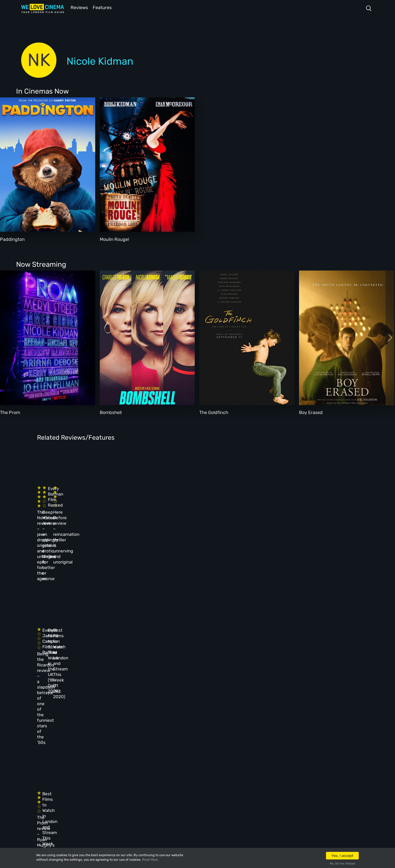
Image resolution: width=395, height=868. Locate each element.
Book (93, 760)
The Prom (10, 412)
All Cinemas (134, 746)
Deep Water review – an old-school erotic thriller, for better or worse (145, 505)
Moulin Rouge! (114, 239)
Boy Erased (311, 412)
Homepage (97, 746)
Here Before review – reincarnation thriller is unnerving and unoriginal (296, 505)
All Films (96, 773)
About (167, 746)
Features (103, 7)
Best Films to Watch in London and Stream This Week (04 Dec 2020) (143, 664)
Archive (169, 760)
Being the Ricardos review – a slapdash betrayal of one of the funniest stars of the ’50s (68, 587)
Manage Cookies (177, 801)
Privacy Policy (176, 787)
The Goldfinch (214, 412)
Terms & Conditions (181, 773)
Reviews (78, 7)
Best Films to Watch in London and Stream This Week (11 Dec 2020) (293, 582)
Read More (150, 860)
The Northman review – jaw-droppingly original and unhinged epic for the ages (69, 505)
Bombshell (111, 412)
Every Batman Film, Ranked (215, 494)
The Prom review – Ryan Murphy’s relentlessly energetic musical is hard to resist (68, 670)
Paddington (12, 239)
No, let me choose (342, 863)
